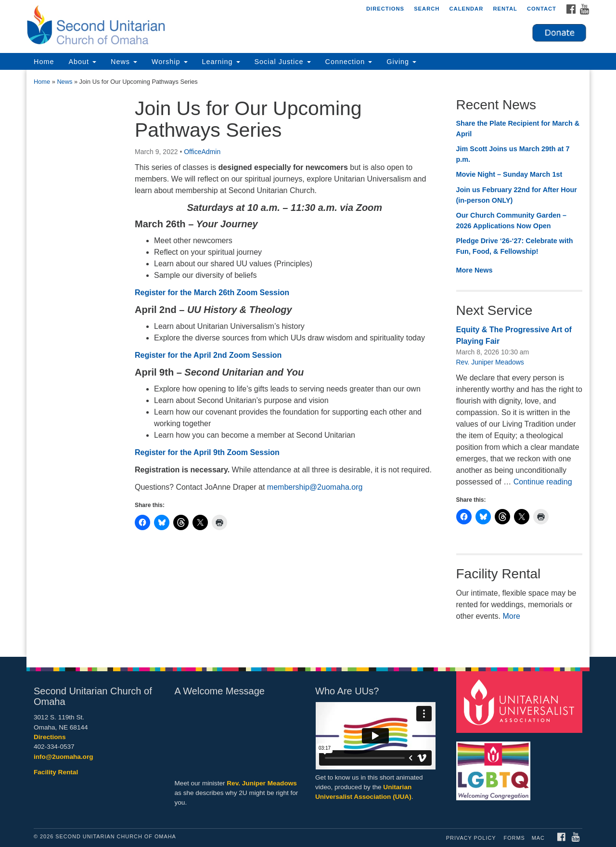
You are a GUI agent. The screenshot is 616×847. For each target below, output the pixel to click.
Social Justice (283, 62)
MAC (538, 838)
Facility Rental (56, 772)
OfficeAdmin (202, 152)
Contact (542, 9)
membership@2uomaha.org (315, 487)
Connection (349, 62)
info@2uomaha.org (64, 757)
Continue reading (543, 482)
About (82, 62)
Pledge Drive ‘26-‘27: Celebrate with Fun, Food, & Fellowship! (515, 246)
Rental (505, 9)
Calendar (466, 9)
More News (475, 270)
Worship (170, 62)
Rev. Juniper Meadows (490, 362)
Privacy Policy (471, 838)
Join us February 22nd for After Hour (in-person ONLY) (517, 195)
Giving (401, 62)
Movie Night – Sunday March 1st (509, 174)
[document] (308, 363)
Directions (385, 9)
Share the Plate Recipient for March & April (518, 129)
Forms (514, 838)
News (124, 62)
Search (427, 9)
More (511, 616)
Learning (221, 62)
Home (44, 62)
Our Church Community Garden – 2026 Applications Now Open (511, 221)
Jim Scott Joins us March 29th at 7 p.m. (513, 154)
